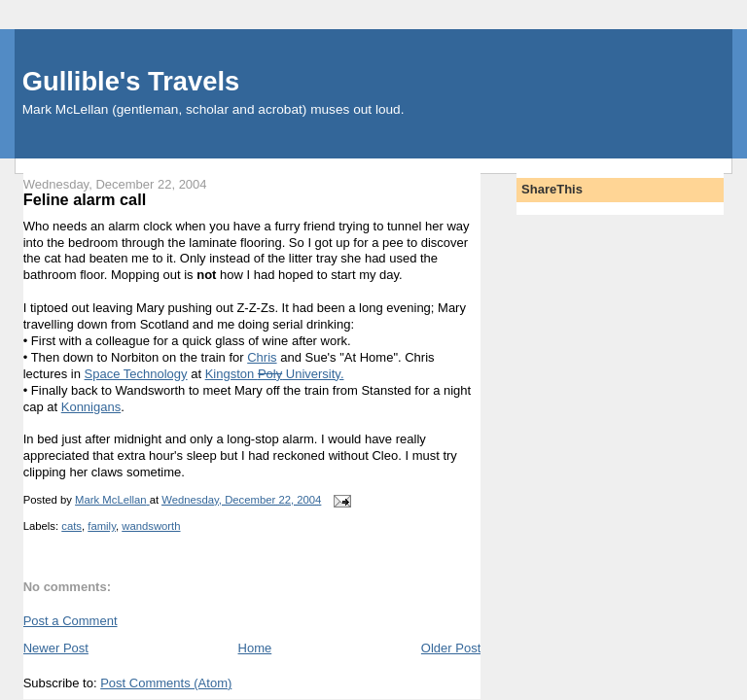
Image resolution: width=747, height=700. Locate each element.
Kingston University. (275, 374)
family (102, 526)
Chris (262, 357)
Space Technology (136, 374)
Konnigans (91, 407)
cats (71, 526)
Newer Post (56, 648)
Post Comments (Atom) (166, 683)
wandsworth (151, 526)
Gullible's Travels (131, 81)
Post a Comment (71, 621)
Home (255, 648)
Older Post (451, 648)
